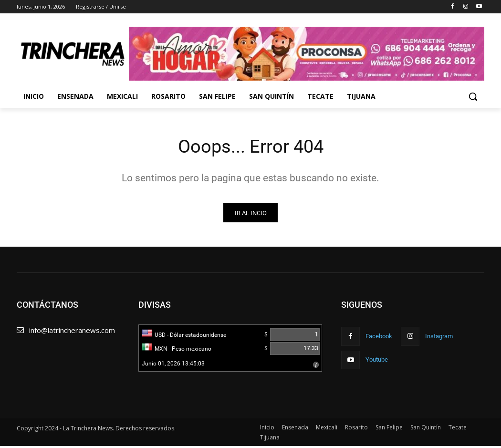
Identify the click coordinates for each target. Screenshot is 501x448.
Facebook (379, 338)
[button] (473, 96)
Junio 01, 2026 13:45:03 (173, 365)
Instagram (439, 338)
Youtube (377, 361)
